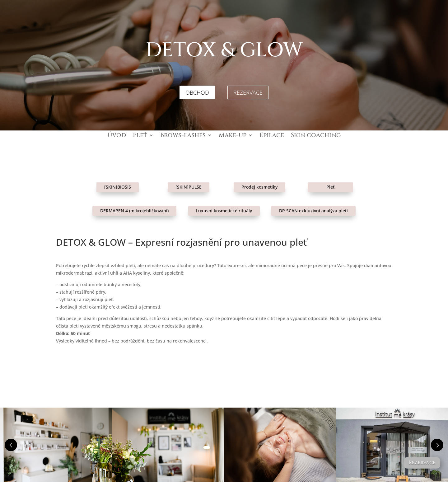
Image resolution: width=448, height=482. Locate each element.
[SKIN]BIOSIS (118, 182)
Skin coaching (316, 136)
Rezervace (422, 463)
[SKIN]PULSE (189, 182)
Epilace (272, 136)
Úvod (117, 136)
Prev (11, 445)
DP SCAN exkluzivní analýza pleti (313, 211)
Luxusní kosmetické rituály (224, 211)
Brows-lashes (183, 136)
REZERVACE (248, 92)
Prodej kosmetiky (259, 182)
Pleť (140, 136)
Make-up (233, 136)
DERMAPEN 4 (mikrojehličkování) (134, 211)
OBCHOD (197, 92)
